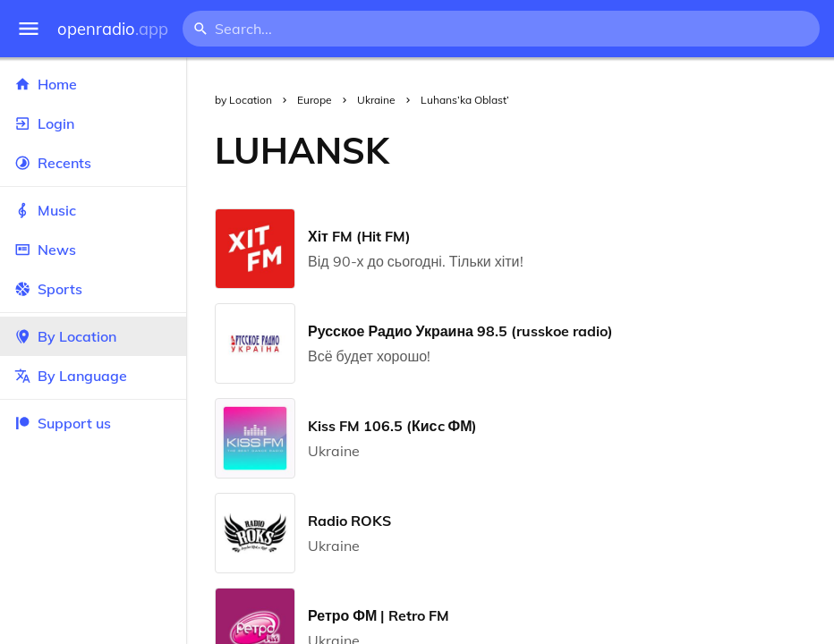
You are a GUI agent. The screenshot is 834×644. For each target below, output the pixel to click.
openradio (113, 29)
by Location (243, 100)
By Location (93, 336)
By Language (93, 376)
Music (93, 210)
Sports (93, 289)
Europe (315, 100)
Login (93, 123)
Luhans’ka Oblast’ (465, 100)
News (93, 250)
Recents (93, 163)
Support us (63, 423)
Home (93, 84)
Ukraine (376, 100)
